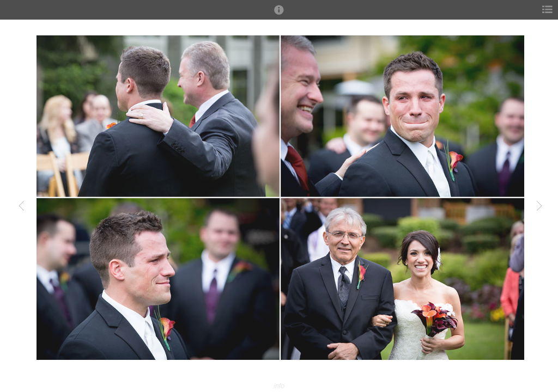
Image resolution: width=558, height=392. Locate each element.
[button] (279, 15)
